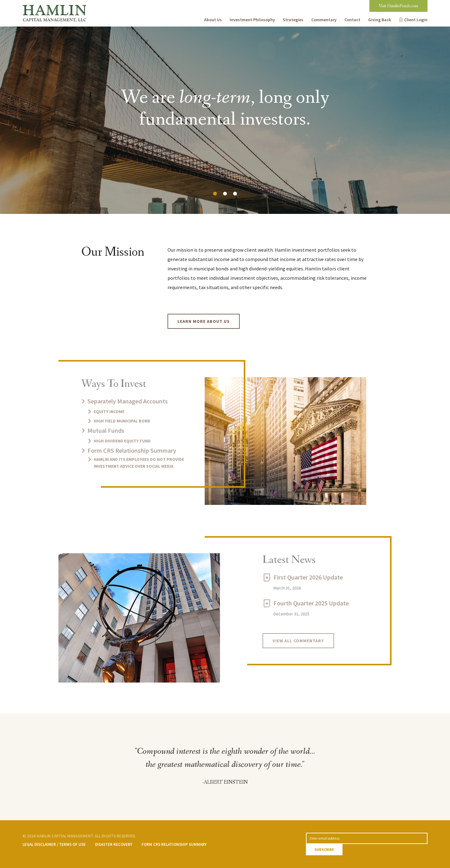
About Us (213, 20)
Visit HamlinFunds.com (398, 6)
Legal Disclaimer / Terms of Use (54, 844)
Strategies (293, 20)
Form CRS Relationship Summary (174, 844)
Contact (352, 20)
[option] (225, 120)
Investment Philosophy (252, 20)
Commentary (324, 20)
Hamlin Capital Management (54, 5)
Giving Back (380, 20)
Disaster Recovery (114, 844)
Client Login (416, 20)
